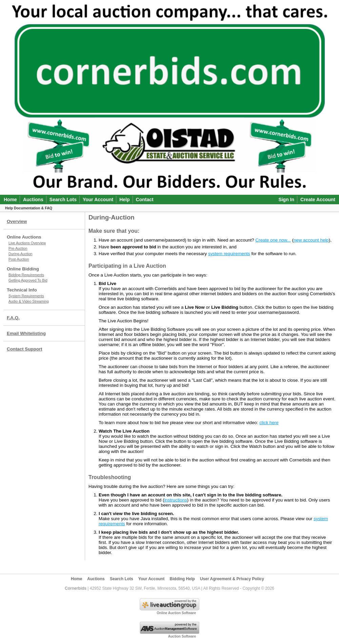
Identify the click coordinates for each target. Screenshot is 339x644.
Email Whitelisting (26, 333)
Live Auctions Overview (27, 243)
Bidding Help (182, 579)
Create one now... (273, 240)
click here (269, 423)
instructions (175, 500)
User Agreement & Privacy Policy (232, 579)
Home (10, 200)
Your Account (98, 200)
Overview (17, 221)
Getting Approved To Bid (28, 280)
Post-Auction (19, 259)
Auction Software (182, 636)
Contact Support (24, 349)
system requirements (229, 254)
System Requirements (26, 296)
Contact (145, 200)
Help (124, 200)
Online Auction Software (176, 613)
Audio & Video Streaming (29, 301)
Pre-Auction (18, 248)
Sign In (286, 200)
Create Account (318, 200)
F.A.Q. (13, 318)
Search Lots (63, 200)
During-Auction (20, 254)
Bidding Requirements (26, 275)
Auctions (33, 200)
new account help (311, 240)
